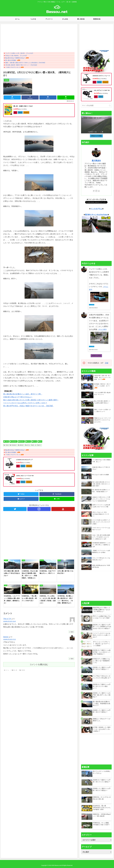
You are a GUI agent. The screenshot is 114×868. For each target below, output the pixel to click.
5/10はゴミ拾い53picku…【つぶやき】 (16, 56)
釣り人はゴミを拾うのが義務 (101, 475)
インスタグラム (96, 209)
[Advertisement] (39, 39)
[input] (96, 106)
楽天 (15, 112)
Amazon (26, 112)
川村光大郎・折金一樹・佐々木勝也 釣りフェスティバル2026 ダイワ (102, 377)
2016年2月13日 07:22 (9, 639)
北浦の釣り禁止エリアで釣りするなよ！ (18, 397)
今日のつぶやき (96, 356)
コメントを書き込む (39, 664)
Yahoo (20, 112)
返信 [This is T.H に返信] (71, 632)
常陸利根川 (13, 441)
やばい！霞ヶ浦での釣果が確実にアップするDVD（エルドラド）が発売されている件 (101, 537)
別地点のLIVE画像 (96, 136)
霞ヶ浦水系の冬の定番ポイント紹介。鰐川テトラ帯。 (23, 394)
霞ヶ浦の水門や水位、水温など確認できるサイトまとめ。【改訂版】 (28, 406)
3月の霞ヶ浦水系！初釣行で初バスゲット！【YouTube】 (21, 65)
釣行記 (28, 441)
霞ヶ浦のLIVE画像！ (11, 60)
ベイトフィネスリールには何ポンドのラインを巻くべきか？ (25, 403)
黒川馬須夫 (96, 161)
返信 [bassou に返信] (71, 659)
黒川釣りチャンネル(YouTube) (96, 215)
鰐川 (40, 441)
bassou (6, 637)
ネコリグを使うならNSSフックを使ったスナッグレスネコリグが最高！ (101, 522)
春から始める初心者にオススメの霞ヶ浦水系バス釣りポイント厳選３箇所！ (31, 400)
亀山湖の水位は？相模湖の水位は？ (15, 58)
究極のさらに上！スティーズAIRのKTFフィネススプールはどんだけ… (102, 420)
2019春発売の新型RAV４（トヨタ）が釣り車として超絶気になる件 (101, 545)
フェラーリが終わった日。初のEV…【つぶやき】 (19, 53)
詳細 (107, 363)
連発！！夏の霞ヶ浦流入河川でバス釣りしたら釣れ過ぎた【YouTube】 (25, 63)
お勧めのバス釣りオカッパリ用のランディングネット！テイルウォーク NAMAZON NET (101, 499)
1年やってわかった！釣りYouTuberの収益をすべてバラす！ (101, 514)
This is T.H (7, 619)
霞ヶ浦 (34, 441)
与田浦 (6, 441)
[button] (110, 106)
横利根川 (21, 441)
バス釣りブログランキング (13, 67)
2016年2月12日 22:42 (9, 621)
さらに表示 (103, 329)
